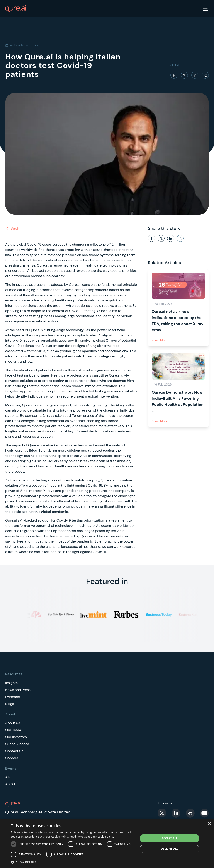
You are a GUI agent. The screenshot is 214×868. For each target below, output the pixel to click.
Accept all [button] (170, 838)
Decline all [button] (170, 849)
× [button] (209, 824)
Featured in (107, 581)
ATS (8, 777)
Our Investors (16, 737)
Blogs (10, 704)
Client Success (17, 744)
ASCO (10, 784)
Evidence (13, 697)
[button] (73, 862)
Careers (12, 758)
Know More (160, 340)
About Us (13, 723)
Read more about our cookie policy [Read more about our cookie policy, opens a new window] (92, 837)
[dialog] (107, 844)
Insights (11, 683)
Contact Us (14, 751)
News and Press (18, 690)
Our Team (13, 730)
